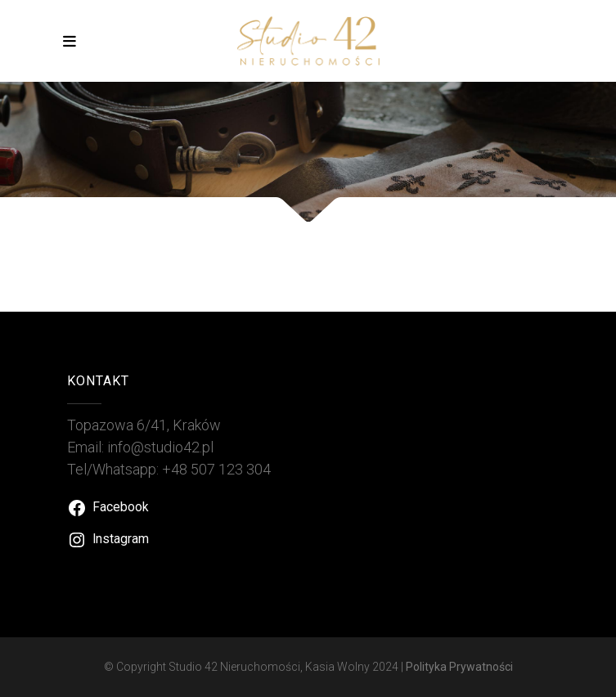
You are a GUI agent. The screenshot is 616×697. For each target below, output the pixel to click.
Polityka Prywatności (459, 667)
